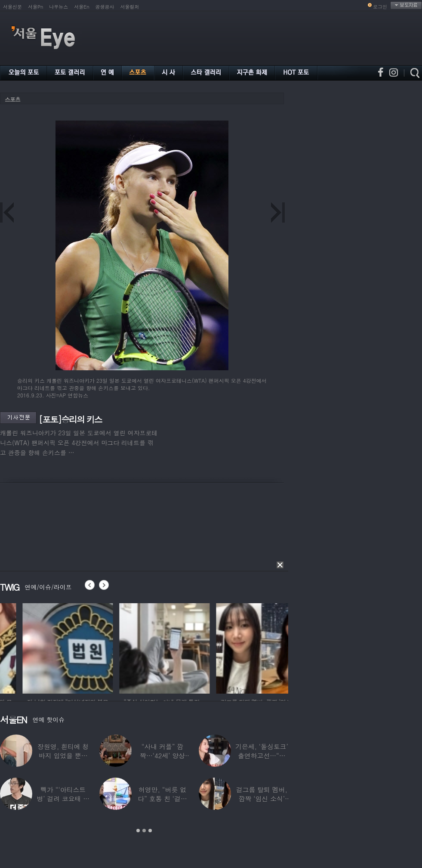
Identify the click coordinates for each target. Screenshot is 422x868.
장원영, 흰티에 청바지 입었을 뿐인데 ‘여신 (63, 755)
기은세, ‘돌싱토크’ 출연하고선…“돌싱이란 (262, 755)
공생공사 (105, 7)
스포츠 (12, 99)
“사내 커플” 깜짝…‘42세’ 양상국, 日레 (162, 755)
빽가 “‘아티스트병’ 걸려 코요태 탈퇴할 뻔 (63, 798)
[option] (114, 647)
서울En (82, 7)
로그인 (380, 7)
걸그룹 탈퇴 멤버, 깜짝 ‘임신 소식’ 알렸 (262, 798)
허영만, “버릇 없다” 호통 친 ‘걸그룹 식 (162, 798)
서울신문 (12, 7)
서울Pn (35, 7)
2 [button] (144, 831)
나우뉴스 (59, 7)
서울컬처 (130, 7)
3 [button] (150, 831)
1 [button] (138, 831)
